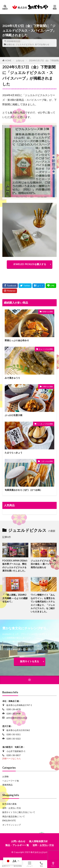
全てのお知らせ (42, 44)
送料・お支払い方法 (12, 808)
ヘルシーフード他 (11, 781)
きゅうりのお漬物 (46, 349)
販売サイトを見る (30, 661)
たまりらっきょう (14, 453)
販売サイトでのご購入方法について (19, 812)
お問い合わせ (18, 841)
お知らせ (11, 44)
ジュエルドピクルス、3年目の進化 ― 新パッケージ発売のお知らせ (43, 564)
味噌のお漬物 (48, 312)
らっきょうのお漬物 (45, 424)
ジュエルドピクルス (25, 44)
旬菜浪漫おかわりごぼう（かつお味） (23, 490)
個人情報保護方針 (38, 841)
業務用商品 (7, 785)
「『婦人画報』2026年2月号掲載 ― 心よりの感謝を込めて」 (15, 598)
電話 (41, 864)
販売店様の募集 (10, 804)
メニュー (29, 864)
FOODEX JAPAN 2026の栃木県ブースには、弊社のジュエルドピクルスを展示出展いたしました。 (15, 566)
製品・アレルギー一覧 (17, 845)
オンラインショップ (12, 825)
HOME (8, 60)
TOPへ (53, 864)
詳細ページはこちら (12, 758)
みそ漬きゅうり (12, 378)
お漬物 (5, 776)
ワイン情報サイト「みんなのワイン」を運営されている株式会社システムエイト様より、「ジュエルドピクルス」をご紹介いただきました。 (43, 603)
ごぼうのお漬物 (47, 461)
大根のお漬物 (48, 386)
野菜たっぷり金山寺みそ (17, 340)
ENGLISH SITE (9, 821)
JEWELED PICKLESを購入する (30, 264)
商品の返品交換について (14, 816)
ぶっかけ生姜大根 (14, 415)
